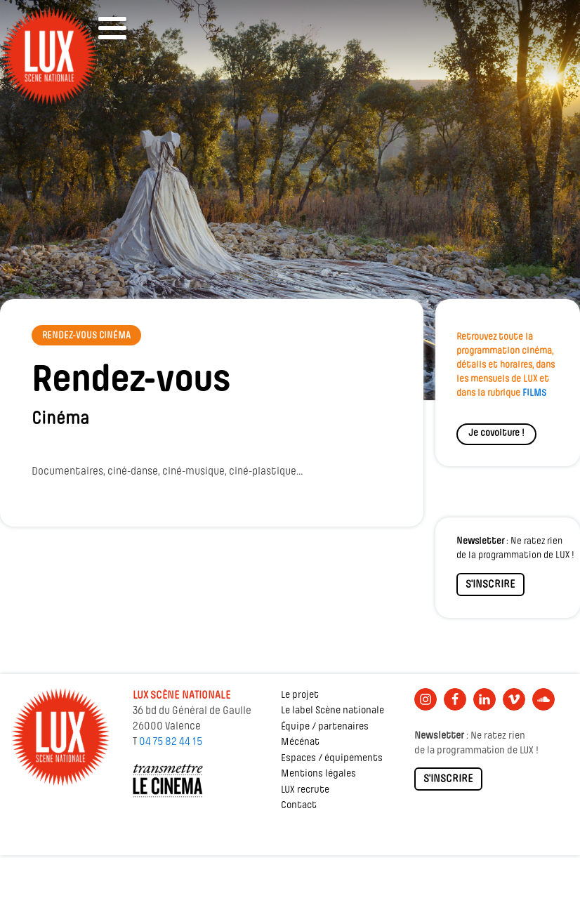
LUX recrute (305, 790)
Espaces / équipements (332, 759)
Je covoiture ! (496, 434)
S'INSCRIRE (490, 585)
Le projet (300, 695)
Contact (299, 806)
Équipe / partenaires (325, 727)
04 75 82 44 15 (171, 742)
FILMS (534, 394)
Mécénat (300, 742)
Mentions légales (318, 774)
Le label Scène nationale (332, 711)
